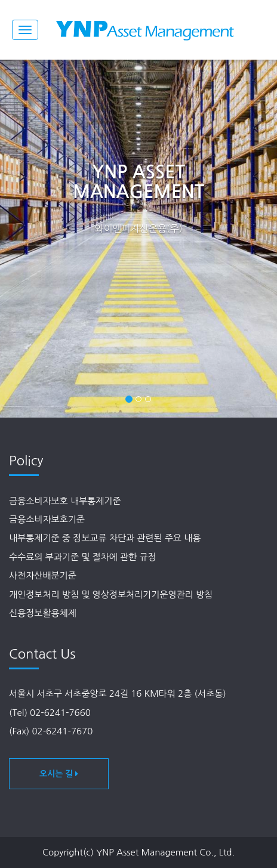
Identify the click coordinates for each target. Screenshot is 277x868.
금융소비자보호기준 (47, 519)
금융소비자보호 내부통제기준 (65, 501)
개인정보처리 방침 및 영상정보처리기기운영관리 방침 (111, 594)
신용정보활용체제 (43, 613)
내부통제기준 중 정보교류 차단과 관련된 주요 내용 (105, 538)
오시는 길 (59, 774)
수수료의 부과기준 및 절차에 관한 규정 (83, 557)
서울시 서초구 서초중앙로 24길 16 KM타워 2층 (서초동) (118, 694)
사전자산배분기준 (43, 575)
